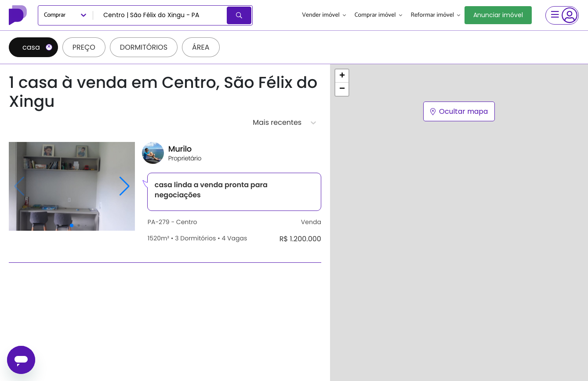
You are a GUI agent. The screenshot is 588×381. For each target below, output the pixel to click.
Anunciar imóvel (498, 15)
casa (37, 47)
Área (201, 47)
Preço (84, 47)
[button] (342, 76)
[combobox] (161, 15)
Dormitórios (144, 47)
